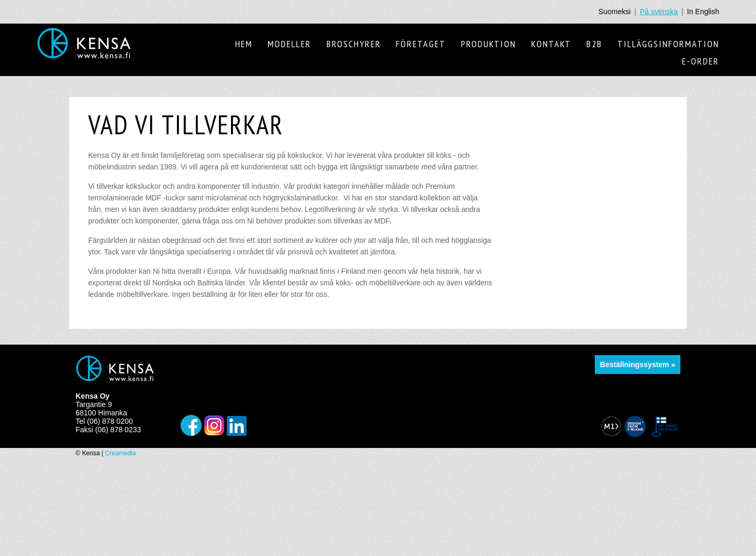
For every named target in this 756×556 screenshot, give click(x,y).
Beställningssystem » (638, 365)
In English (703, 12)
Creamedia (120, 453)
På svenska (659, 12)
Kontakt (551, 44)
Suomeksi (615, 12)
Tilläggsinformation (668, 44)
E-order (701, 61)
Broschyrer (354, 44)
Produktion (489, 44)
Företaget (421, 44)
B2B (594, 44)
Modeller (290, 44)
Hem (244, 44)
